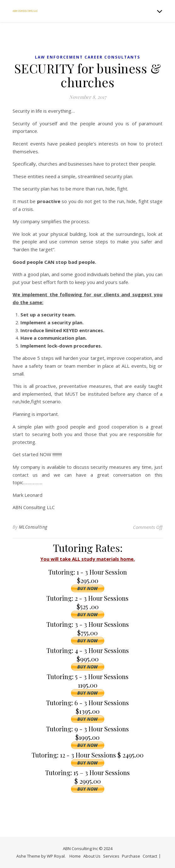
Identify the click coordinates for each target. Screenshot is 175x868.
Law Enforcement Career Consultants (87, 57)
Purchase (131, 856)
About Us (92, 856)
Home (75, 856)
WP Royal (56, 856)
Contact (150, 856)
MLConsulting (33, 527)
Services (111, 856)
